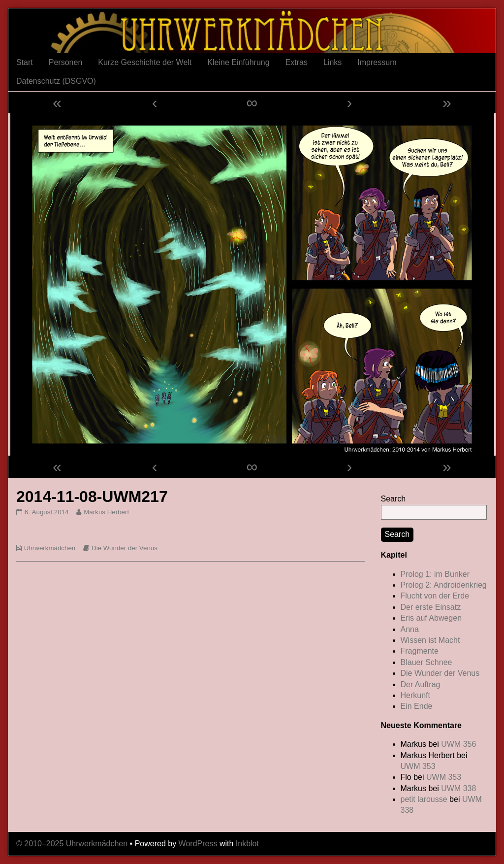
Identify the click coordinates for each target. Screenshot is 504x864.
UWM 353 (418, 766)
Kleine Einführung (238, 62)
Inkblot (247, 844)
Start (25, 62)
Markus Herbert (106, 512)
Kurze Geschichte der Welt (145, 62)
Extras (297, 62)
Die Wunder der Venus (125, 548)
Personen (66, 62)
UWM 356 (458, 744)
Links (332, 62)
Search (394, 499)
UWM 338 (458, 788)
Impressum (377, 62)
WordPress (198, 844)
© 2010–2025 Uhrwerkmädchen (72, 844)
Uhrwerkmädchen (50, 548)
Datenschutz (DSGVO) (56, 81)
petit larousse (424, 799)
